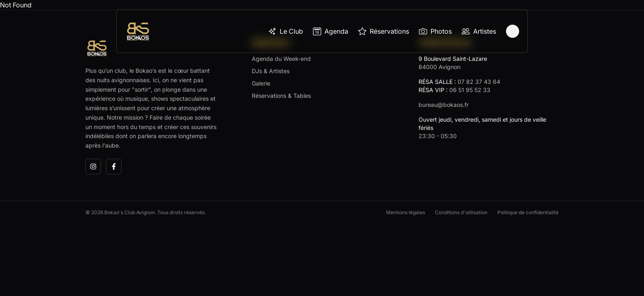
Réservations (384, 31)
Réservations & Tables (281, 96)
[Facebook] (114, 166)
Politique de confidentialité (528, 212)
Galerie (261, 83)
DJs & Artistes (271, 71)
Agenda (331, 31)
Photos (435, 31)
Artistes (479, 31)
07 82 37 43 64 (479, 82)
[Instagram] (93, 166)
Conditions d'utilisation (461, 212)
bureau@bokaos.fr (444, 105)
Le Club (286, 31)
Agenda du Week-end (281, 59)
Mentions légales (406, 212)
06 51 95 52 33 (470, 90)
